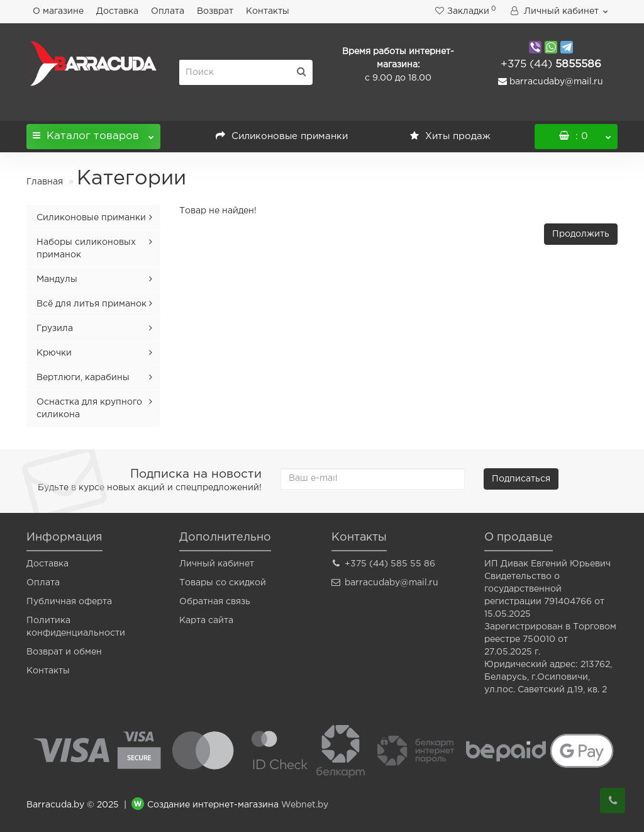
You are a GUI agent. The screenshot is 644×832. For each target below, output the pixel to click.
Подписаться (521, 479)
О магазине (58, 11)
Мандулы (57, 279)
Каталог (93, 132)
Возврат (215, 11)
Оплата (168, 11)
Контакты (268, 11)
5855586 (551, 65)
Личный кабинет (217, 564)
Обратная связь (215, 602)
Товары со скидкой (223, 583)
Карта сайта (206, 621)
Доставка (117, 11)
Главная (45, 182)
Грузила (55, 329)
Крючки (54, 353)
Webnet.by (305, 806)
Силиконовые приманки (282, 136)
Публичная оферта (69, 602)
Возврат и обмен (64, 652)
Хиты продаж (450, 136)
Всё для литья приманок (92, 304)
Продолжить (581, 234)
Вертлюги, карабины (83, 378)
